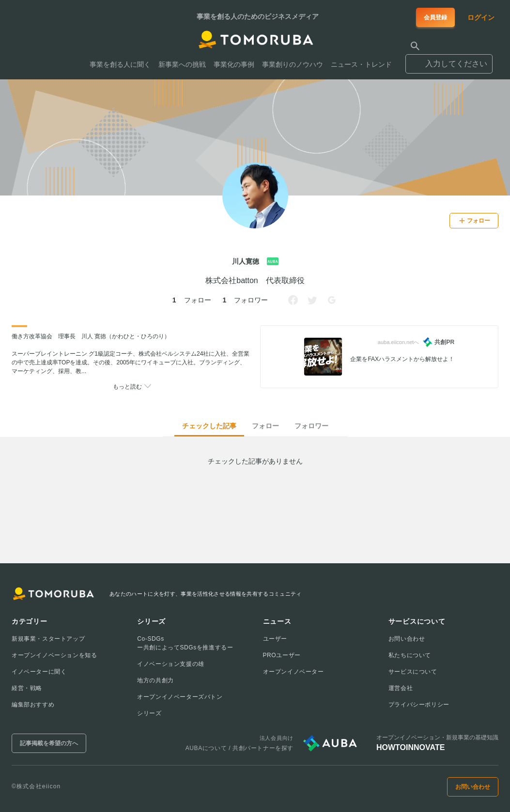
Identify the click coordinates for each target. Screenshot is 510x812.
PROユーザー (282, 655)
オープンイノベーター (294, 672)
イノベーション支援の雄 (171, 664)
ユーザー (275, 639)
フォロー (265, 426)
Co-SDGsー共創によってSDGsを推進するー (185, 643)
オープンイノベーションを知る (54, 655)
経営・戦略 (27, 688)
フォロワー (311, 426)
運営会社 (401, 688)
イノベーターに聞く (39, 672)
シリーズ (149, 713)
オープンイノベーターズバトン (180, 697)
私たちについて (410, 655)
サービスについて (413, 672)
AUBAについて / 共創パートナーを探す (240, 748)
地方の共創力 (155, 680)
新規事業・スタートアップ (48, 639)
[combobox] (449, 60)
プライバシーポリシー (419, 705)
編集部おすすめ (33, 705)
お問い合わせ (407, 639)
